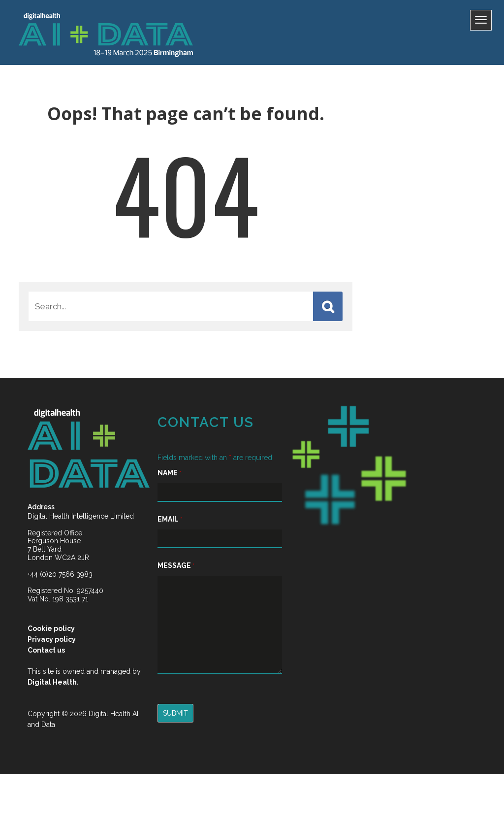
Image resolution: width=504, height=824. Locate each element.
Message (166, 576)
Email (160, 529)
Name (159, 483)
